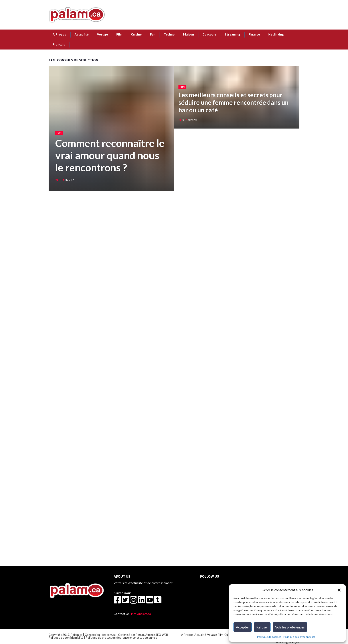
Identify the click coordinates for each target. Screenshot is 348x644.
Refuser (262, 627)
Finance (254, 34)
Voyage (102, 34)
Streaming (232, 34)
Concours (209, 34)
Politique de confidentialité (299, 637)
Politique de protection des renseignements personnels (121, 638)
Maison (189, 34)
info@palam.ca (141, 614)
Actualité (82, 34)
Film (119, 34)
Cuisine (136, 34)
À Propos (59, 34)
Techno (169, 34)
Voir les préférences (290, 627)
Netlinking (276, 34)
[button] (339, 590)
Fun (153, 34)
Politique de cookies (269, 637)
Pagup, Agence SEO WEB (152, 635)
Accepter (243, 627)
